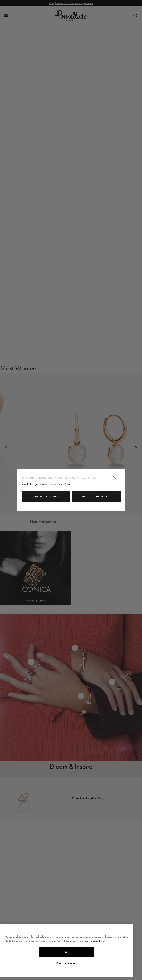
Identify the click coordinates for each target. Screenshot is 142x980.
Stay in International (96, 497)
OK (67, 952)
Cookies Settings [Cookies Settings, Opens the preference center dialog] (67, 963)
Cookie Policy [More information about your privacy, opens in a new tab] (98, 941)
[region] (67, 950)
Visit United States (46, 497)
